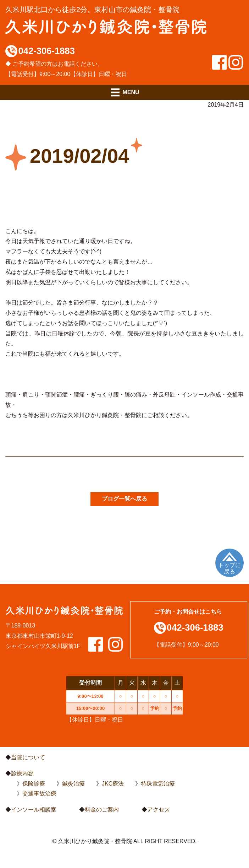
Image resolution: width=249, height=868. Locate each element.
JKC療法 (113, 784)
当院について (28, 757)
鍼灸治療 (73, 784)
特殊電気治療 (158, 784)
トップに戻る (229, 568)
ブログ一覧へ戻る (124, 499)
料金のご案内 (102, 810)
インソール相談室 (34, 810)
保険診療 (34, 784)
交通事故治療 (39, 794)
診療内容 (22, 773)
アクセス (159, 810)
